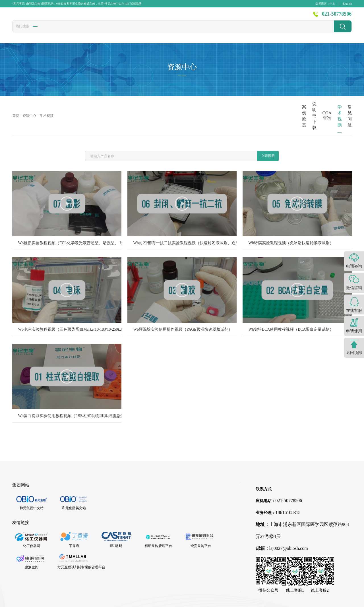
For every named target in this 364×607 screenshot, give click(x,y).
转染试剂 (66, 32)
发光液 (172, 32)
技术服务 (207, 17)
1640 (121, 31)
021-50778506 (337, 17)
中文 (332, 4)
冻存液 (88, 32)
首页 (127, 17)
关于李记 (291, 17)
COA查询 (267, 104)
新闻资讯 (235, 17)
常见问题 (337, 104)
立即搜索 (268, 132)
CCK (106, 31)
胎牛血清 (43, 32)
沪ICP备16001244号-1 (249, 600)
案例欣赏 (197, 104)
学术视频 (302, 104)
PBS (136, 31)
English (347, 4)
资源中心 (263, 17)
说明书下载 (232, 104)
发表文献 (179, 17)
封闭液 (153, 32)
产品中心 (151, 17)
